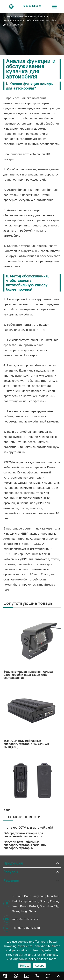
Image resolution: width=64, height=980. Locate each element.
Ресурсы (11, 872)
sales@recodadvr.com (22, 919)
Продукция (13, 863)
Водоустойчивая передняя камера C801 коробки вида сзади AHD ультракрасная (28, 675)
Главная (8, 16)
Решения (11, 880)
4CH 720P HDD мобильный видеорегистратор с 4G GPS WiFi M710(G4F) (27, 744)
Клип (7, 810)
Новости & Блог (26, 16)
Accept (39, 966)
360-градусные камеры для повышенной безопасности (23, 835)
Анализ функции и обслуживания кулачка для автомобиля (30, 23)
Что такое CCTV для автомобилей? (28, 828)
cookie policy (28, 959)
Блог (42, 16)
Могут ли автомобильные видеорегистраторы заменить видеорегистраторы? (25, 845)
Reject (24, 966)
